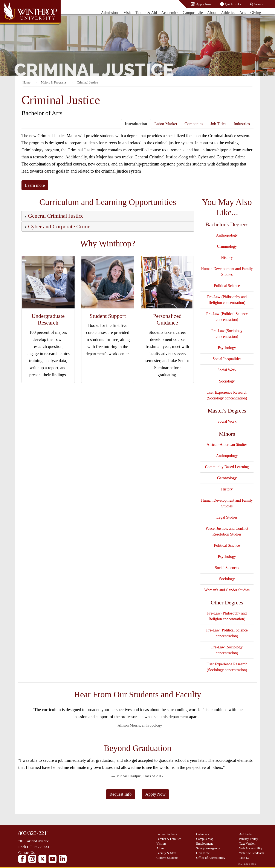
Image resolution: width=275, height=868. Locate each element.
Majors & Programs (54, 82)
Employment (205, 844)
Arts (243, 13)
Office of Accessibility (211, 858)
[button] (55, 217)
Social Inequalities (227, 359)
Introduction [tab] (136, 124)
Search (259, 4)
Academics (170, 13)
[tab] (108, 216)
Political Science (227, 286)
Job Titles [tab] (218, 124)
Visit (127, 13)
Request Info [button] (121, 794)
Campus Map (205, 839)
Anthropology (227, 235)
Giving (256, 13)
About (212, 13)
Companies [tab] (194, 124)
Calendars (203, 834)
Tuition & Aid (146, 13)
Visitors (161, 844)
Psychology (227, 348)
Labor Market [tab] (166, 124)
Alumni (161, 848)
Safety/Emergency (208, 848)
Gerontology (227, 478)
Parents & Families (169, 839)
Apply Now (204, 4)
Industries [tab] (242, 124)
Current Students (167, 858)
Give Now (203, 853)
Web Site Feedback (251, 853)
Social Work (227, 370)
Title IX (244, 858)
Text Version (247, 844)
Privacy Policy (249, 839)
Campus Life (193, 13)
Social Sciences (227, 568)
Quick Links (233, 4)
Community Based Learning (227, 467)
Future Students (167, 834)
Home (27, 82)
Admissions (110, 13)
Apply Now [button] (155, 794)
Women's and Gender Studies (227, 590)
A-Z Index (246, 834)
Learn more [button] (35, 185)
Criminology (227, 246)
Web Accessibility (251, 848)
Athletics (228, 13)
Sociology (227, 381)
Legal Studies (227, 517)
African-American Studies (227, 445)
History (227, 258)
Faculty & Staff (166, 853)
